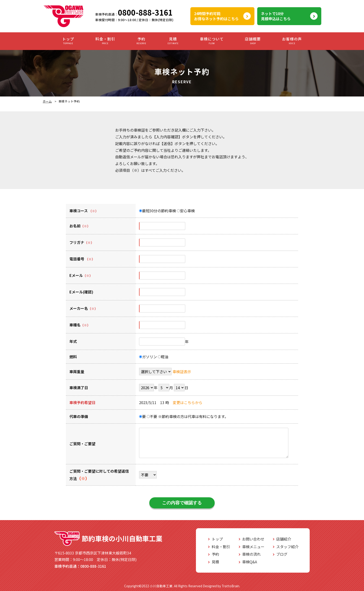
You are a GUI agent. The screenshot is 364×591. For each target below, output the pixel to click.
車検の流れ (251, 554)
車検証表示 (182, 372)
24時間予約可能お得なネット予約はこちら (216, 16)
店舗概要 (253, 41)
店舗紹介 (284, 539)
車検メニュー (253, 547)
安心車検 (186, 211)
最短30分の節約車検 (158, 211)
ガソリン (148, 357)
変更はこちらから (188, 402)
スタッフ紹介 (287, 547)
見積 (173, 41)
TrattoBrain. (231, 586)
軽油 (163, 357)
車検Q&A (250, 562)
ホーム (47, 101)
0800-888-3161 (145, 12)
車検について (212, 41)
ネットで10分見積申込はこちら (276, 16)
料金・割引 (105, 41)
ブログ (282, 554)
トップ (68, 41)
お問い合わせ (253, 539)
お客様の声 (292, 41)
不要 (152, 416)
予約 (141, 41)
